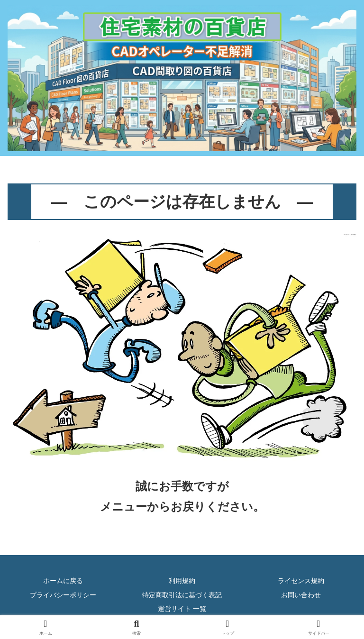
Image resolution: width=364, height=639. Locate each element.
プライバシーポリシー (63, 595)
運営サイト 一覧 (182, 609)
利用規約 (182, 581)
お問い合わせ (301, 595)
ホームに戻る (63, 581)
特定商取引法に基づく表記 (182, 595)
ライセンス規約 (301, 581)
